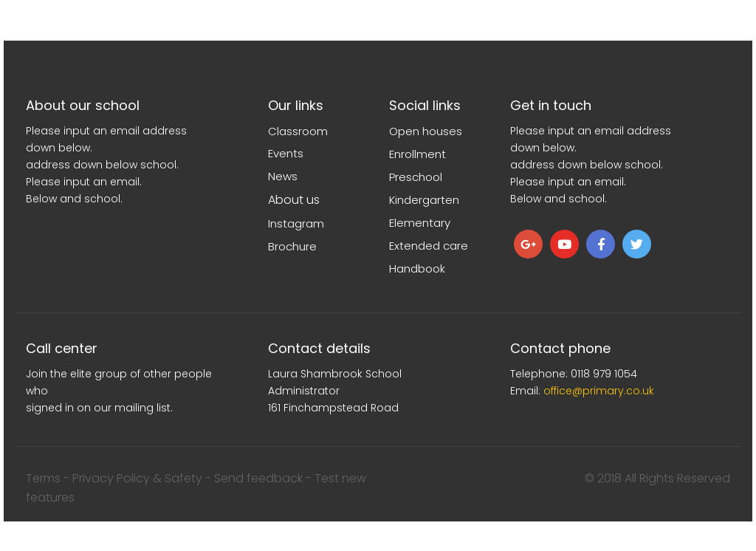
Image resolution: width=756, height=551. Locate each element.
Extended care (429, 246)
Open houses (426, 131)
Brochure (292, 246)
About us (294, 200)
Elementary (420, 223)
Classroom (298, 131)
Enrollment (417, 154)
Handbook (417, 268)
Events (286, 153)
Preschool (416, 177)
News (283, 176)
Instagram (296, 223)
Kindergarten (424, 200)
